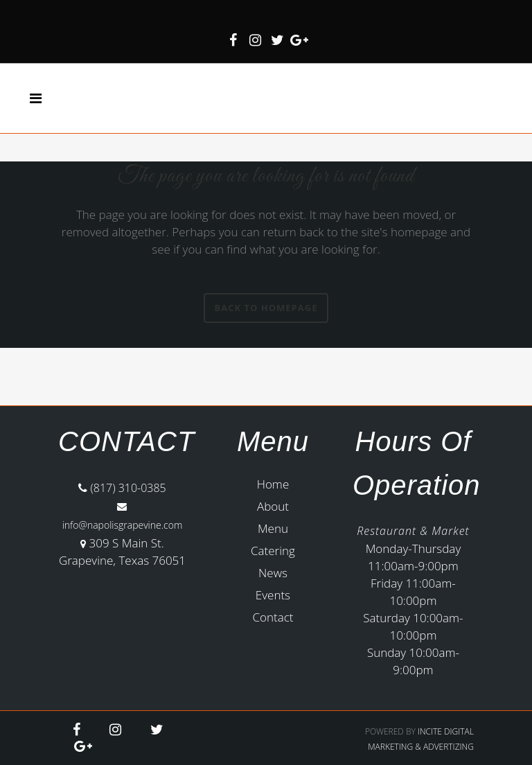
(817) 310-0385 (122, 488)
